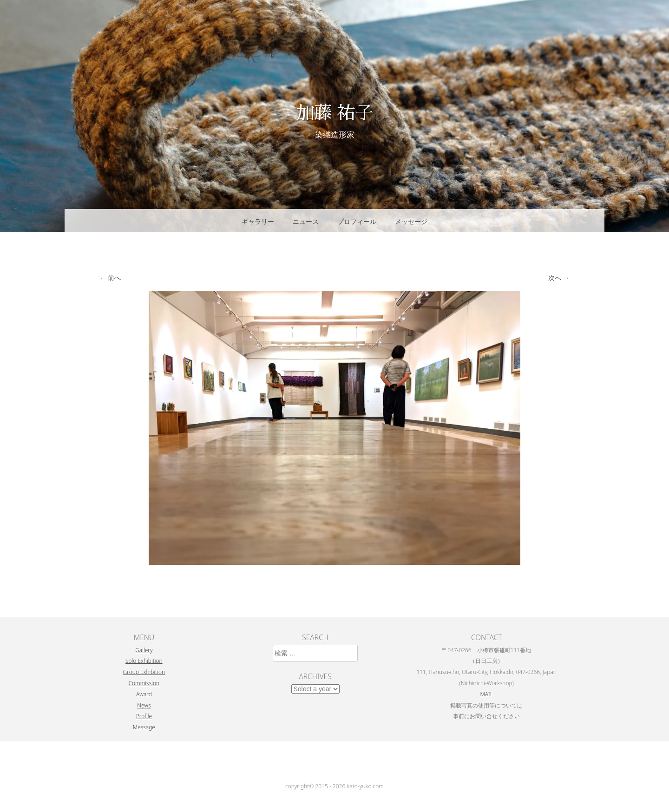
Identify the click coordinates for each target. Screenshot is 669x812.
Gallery (144, 650)
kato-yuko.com (365, 786)
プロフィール (357, 221)
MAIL (486, 694)
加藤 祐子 (334, 112)
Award (144, 694)
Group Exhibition (144, 672)
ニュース (306, 221)
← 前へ (111, 278)
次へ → (559, 278)
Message (144, 727)
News (144, 705)
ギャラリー (258, 221)
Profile (144, 716)
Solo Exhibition (144, 661)
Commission (144, 683)
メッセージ (411, 221)
